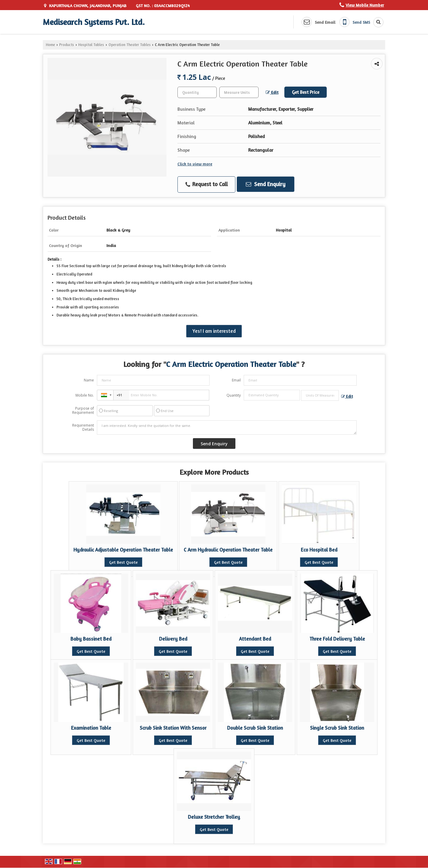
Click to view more (195, 164)
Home (50, 45)
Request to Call (207, 184)
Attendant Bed (255, 639)
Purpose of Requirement (83, 411)
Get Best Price (306, 92)
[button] (365, 5)
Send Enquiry (266, 184)
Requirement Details (83, 427)
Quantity (234, 395)
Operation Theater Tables (130, 45)
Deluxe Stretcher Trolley (214, 817)
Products (67, 45)
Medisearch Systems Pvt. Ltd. (94, 22)
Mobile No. (85, 395)
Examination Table (91, 728)
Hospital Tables (91, 45)
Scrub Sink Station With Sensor (173, 728)
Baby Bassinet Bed (91, 639)
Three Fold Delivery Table (337, 639)
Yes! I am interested (214, 331)
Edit (272, 92)
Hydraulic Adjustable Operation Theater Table (123, 550)
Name (89, 380)
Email (236, 380)
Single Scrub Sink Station (337, 728)
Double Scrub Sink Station (255, 728)
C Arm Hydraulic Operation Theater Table (228, 550)
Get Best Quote (123, 562)
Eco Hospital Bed (319, 550)
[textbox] (239, 92)
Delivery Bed (173, 639)
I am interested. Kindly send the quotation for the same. (227, 427)
